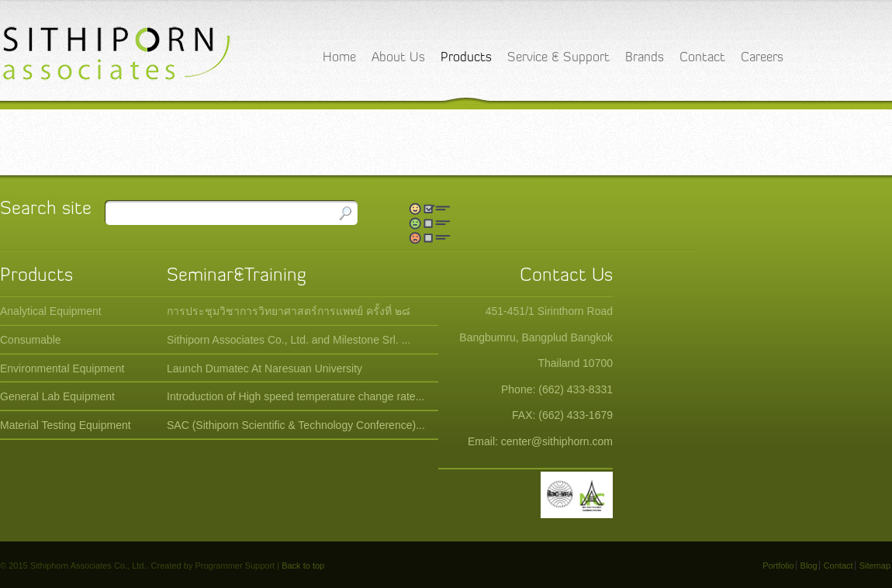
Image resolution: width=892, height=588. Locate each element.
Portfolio (778, 566)
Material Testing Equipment (66, 425)
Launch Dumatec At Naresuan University (264, 368)
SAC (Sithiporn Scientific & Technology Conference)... (296, 425)
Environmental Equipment (62, 368)
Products (466, 58)
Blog (809, 566)
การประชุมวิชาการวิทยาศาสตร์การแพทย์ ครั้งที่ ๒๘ (289, 311)
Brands (645, 58)
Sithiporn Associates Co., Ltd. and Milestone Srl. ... (289, 340)
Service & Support (558, 58)
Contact (702, 58)
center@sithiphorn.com (557, 441)
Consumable (31, 340)
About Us (398, 58)
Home (339, 58)
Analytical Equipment (51, 311)
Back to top (303, 566)
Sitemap (875, 566)
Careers (762, 58)
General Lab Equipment (57, 396)
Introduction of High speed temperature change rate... (296, 396)
